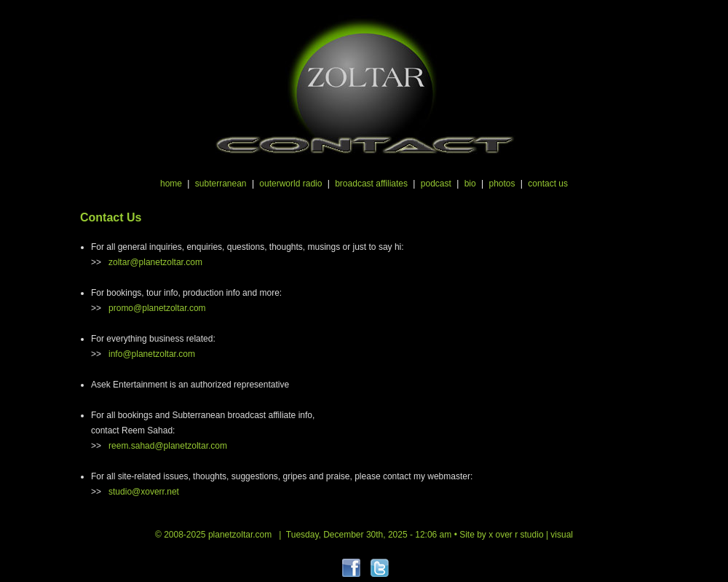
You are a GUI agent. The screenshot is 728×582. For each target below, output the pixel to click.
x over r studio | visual (531, 535)
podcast (436, 184)
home (171, 184)
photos (502, 184)
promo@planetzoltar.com (157, 308)
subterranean (221, 184)
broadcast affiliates (371, 184)
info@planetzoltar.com (152, 354)
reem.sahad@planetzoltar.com (168, 446)
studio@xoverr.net (144, 492)
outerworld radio (290, 184)
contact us (548, 184)
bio (470, 184)
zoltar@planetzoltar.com (155, 262)
